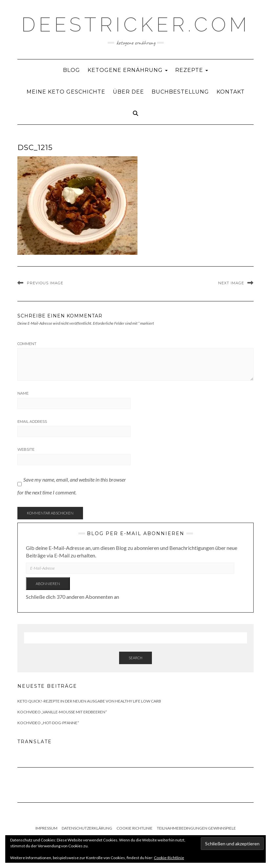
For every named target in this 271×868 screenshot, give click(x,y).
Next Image (231, 283)
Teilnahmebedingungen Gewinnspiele (196, 828)
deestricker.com (136, 25)
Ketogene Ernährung (128, 70)
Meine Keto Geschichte (66, 92)
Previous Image (45, 283)
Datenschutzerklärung (87, 828)
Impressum (46, 828)
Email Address (32, 422)
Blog (72, 70)
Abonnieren (48, 584)
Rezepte (192, 70)
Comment (27, 344)
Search (135, 658)
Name (23, 393)
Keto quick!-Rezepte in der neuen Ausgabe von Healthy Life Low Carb (89, 701)
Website (26, 449)
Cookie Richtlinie (135, 828)
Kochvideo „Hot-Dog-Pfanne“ (48, 723)
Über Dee (128, 92)
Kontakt (231, 92)
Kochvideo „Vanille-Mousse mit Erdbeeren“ (62, 712)
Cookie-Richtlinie (169, 858)
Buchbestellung (180, 92)
